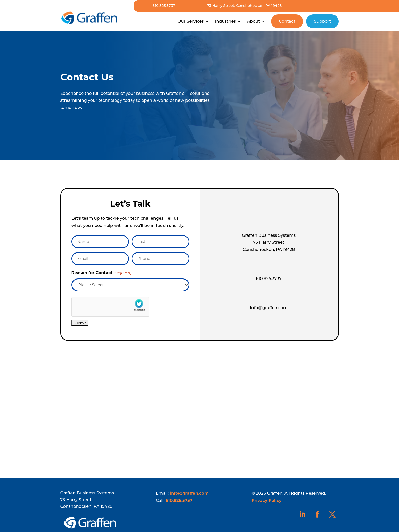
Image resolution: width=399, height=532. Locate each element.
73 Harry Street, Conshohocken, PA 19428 (245, 6)
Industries (225, 21)
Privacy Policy (267, 500)
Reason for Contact (101, 273)
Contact (287, 21)
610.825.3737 (164, 6)
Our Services (191, 21)
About (254, 21)
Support (322, 21)
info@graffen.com (189, 493)
